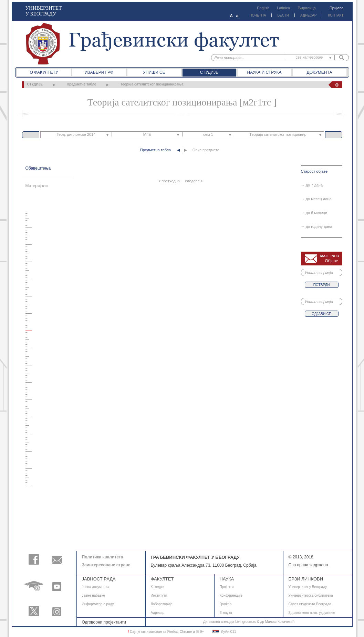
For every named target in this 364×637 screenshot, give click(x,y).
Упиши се (154, 72)
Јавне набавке (93, 595)
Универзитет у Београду (308, 587)
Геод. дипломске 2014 (76, 134)
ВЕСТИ (283, 15)
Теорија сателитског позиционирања (152, 84)
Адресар (158, 613)
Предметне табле (81, 84)
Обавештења (38, 168)
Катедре (157, 587)
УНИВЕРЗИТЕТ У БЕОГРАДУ (44, 11)
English (263, 8)
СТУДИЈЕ (35, 84)
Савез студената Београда (310, 604)
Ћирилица (307, 8)
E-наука (226, 613)
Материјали (37, 186)
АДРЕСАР (308, 15)
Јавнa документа (96, 587)
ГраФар (226, 604)
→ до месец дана (316, 199)
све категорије (309, 57)
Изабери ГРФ (99, 72)
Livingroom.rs (246, 622)
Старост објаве (314, 171)
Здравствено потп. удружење (312, 613)
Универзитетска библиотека (311, 595)
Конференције (231, 595)
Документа (320, 72)
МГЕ (147, 134)
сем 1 (208, 134)
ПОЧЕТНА (258, 15)
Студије (209, 72)
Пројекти (227, 587)
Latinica (283, 8)
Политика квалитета (103, 557)
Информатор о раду (98, 604)
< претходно (169, 181)
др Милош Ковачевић (277, 622)
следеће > (194, 181)
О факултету (44, 72)
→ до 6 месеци (314, 213)
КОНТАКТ (336, 15)
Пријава (337, 8)
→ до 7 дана (312, 185)
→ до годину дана (317, 226)
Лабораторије (162, 604)
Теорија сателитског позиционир (278, 134)
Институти (159, 595)
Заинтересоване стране (106, 565)
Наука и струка (264, 72)
